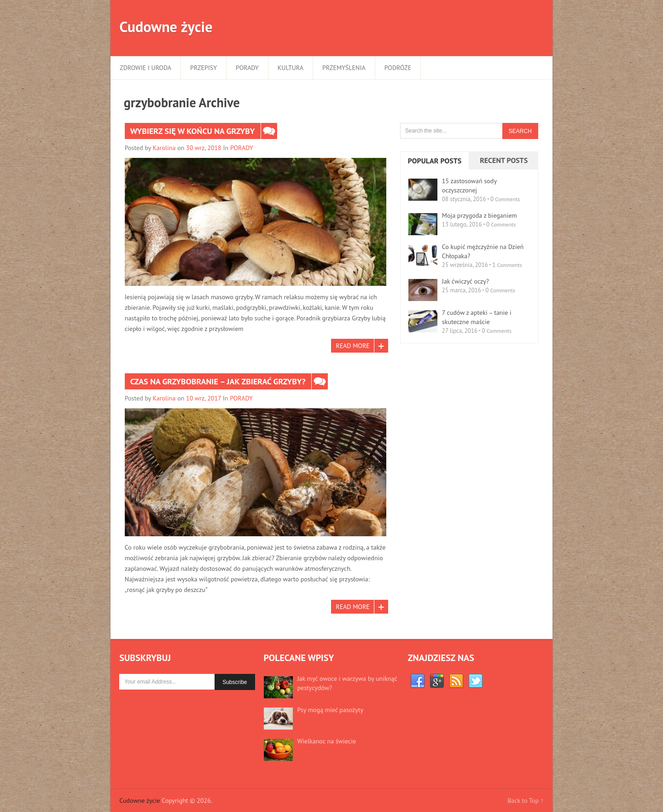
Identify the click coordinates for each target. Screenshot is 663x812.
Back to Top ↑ (526, 800)
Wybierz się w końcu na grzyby (193, 131)
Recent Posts (504, 160)
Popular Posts (435, 161)
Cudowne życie (166, 27)
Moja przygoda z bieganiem (480, 215)
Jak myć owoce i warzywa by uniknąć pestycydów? (347, 683)
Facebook (418, 681)
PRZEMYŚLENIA (344, 68)
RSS (456, 681)
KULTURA (291, 68)
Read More (352, 346)
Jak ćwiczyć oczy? (465, 281)
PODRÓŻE (398, 68)
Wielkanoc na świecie (327, 741)
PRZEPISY (204, 68)
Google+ (437, 681)
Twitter (476, 681)
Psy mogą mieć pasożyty (330, 710)
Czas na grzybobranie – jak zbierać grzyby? (218, 381)
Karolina (164, 148)
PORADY (247, 68)
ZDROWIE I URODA (145, 68)
